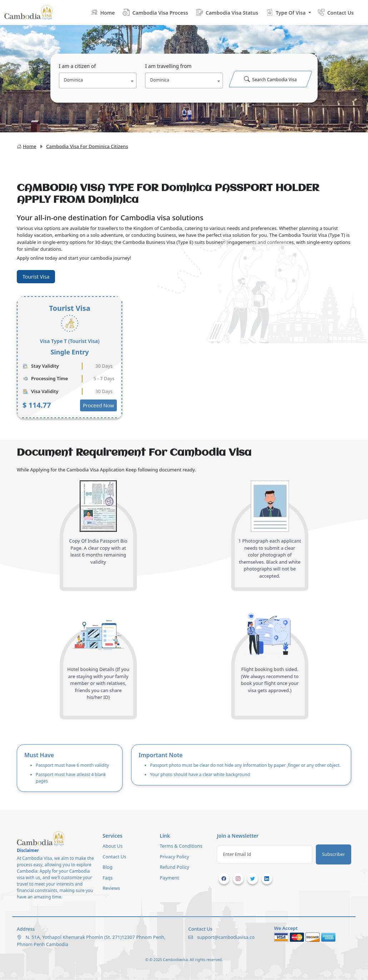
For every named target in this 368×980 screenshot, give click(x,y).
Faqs (108, 878)
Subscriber (334, 854)
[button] (288, 12)
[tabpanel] (184, 357)
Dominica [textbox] (73, 80)
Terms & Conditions (181, 846)
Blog (108, 867)
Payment (169, 878)
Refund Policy (175, 867)
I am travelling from (168, 66)
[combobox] (98, 80)
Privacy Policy (174, 857)
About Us (113, 846)
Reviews (111, 888)
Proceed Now (98, 405)
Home (26, 146)
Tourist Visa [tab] (36, 277)
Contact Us (114, 857)
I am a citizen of (78, 66)
